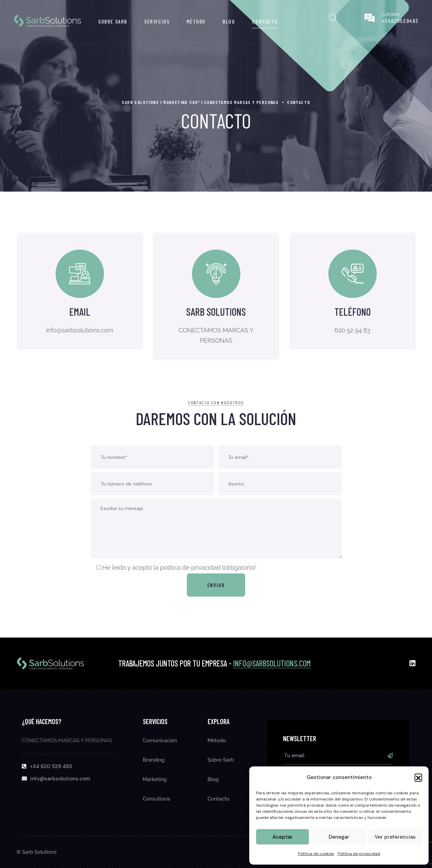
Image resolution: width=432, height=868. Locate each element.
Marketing (155, 779)
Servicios (157, 21)
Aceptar (282, 837)
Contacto (265, 21)
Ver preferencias (395, 837)
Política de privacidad (359, 854)
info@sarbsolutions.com (272, 663)
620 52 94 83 (352, 331)
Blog (229, 21)
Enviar (216, 585)
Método (196, 21)
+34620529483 (400, 21)
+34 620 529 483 (51, 766)
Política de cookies (316, 854)
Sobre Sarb (113, 21)
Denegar (339, 837)
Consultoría (157, 799)
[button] (418, 777)
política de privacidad (190, 567)
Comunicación (160, 740)
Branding (154, 760)
